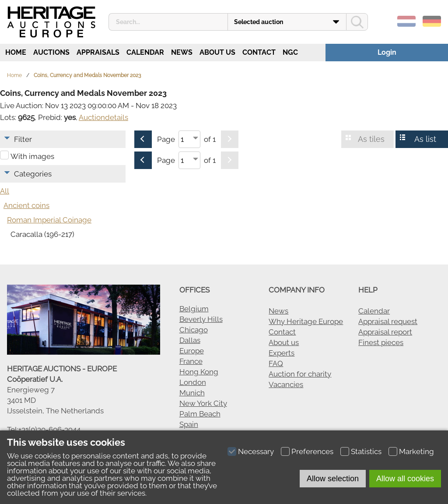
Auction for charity (300, 374)
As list (425, 139)
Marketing (416, 451)
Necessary (256, 451)
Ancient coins (26, 205)
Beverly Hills (201, 319)
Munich (192, 393)
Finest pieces (381, 342)
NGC (290, 52)
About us (217, 52)
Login (387, 52)
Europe (192, 351)
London (193, 382)
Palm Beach (200, 414)
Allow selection (333, 479)
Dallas (190, 340)
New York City (203, 403)
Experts (282, 353)
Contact (259, 52)
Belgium (194, 309)
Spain (189, 424)
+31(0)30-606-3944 (49, 430)
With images (32, 156)
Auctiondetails (103, 117)
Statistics (366, 451)
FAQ (276, 363)
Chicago (194, 330)
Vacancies (286, 384)
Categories (33, 174)
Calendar (145, 52)
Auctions (51, 52)
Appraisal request (388, 321)
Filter (23, 139)
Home (15, 52)
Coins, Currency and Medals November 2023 (87, 75)
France (191, 361)
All (5, 191)
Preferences (312, 451)
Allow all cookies (405, 479)
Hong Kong (199, 372)
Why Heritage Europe (306, 321)
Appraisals (98, 52)
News (182, 52)
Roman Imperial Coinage (49, 220)
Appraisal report (385, 332)
